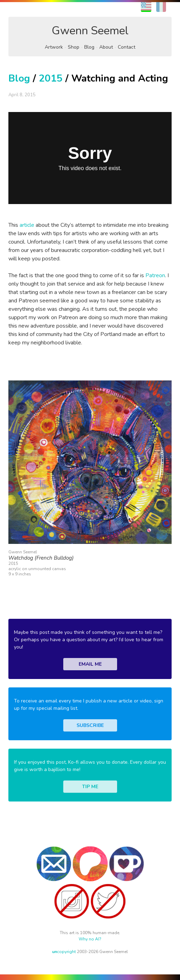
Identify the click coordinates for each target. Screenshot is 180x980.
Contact (127, 47)
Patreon (155, 275)
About (106, 47)
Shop (74, 47)
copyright (64, 952)
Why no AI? (90, 939)
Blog (89, 47)
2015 (51, 78)
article (27, 225)
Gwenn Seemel (90, 31)
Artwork (54, 47)
